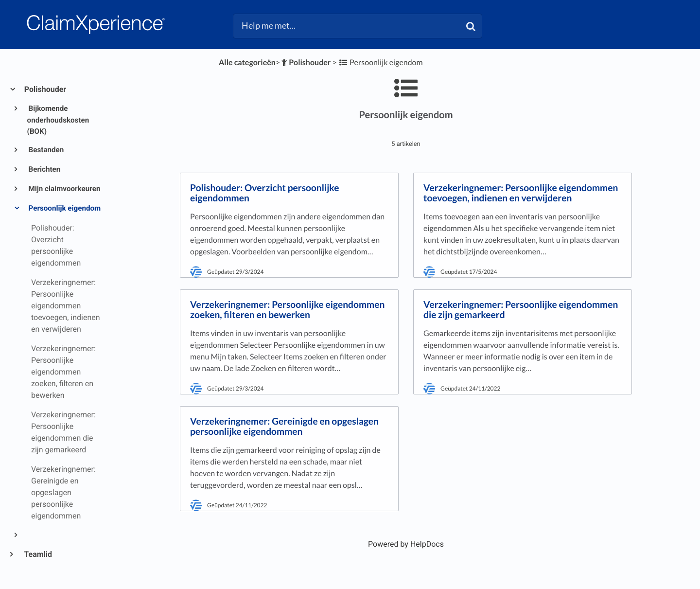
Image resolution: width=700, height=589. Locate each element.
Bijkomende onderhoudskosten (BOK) (58, 120)
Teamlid (38, 554)
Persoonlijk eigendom (64, 208)
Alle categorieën (247, 62)
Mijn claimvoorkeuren (64, 189)
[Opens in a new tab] (406, 544)
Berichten (44, 169)
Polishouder (45, 89)
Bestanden (46, 150)
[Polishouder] (305, 62)
